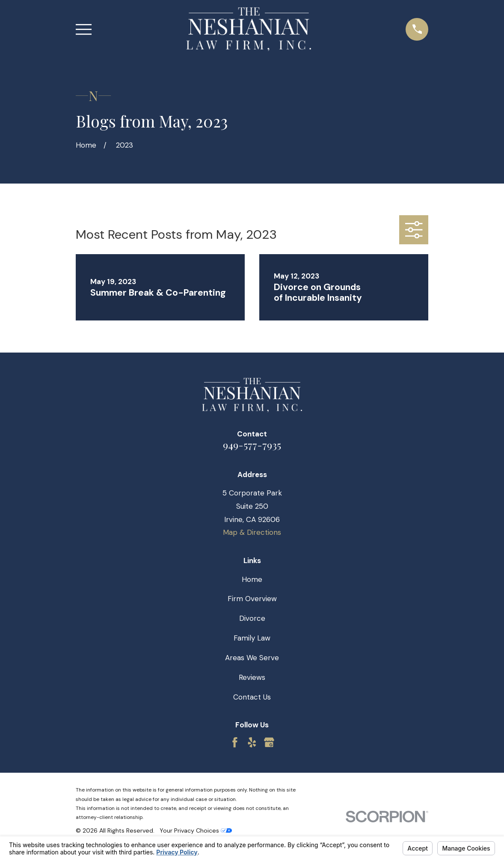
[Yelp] (252, 742)
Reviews (252, 677)
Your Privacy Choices (196, 830)
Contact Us (252, 697)
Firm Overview (252, 599)
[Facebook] (235, 742)
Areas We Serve (252, 658)
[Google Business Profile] (269, 742)
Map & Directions (252, 532)
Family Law (252, 638)
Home (252, 579)
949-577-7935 (252, 445)
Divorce (252, 618)
